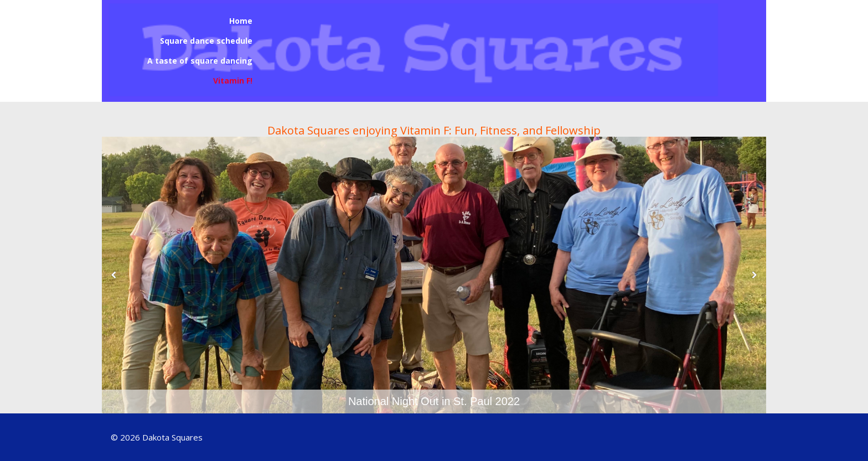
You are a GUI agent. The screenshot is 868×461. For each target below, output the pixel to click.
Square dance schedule (206, 41)
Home (241, 21)
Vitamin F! (233, 81)
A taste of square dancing (200, 61)
